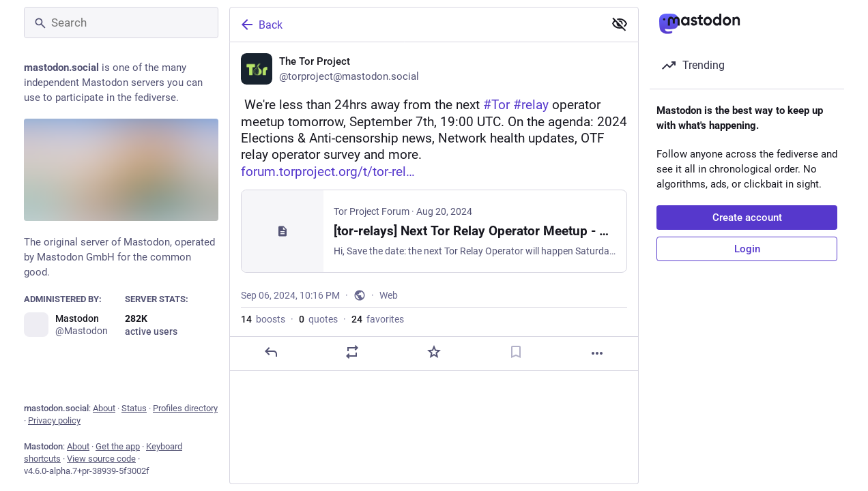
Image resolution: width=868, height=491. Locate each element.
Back (261, 25)
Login (747, 249)
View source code (101, 459)
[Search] (121, 23)
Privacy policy (54, 420)
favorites (378, 319)
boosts (263, 319)
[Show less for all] (620, 24)
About (104, 408)
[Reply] (271, 352)
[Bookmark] (516, 352)
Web (389, 295)
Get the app (118, 446)
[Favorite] (434, 352)
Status (134, 408)
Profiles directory (185, 408)
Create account (747, 218)
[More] (597, 353)
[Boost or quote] (352, 352)
